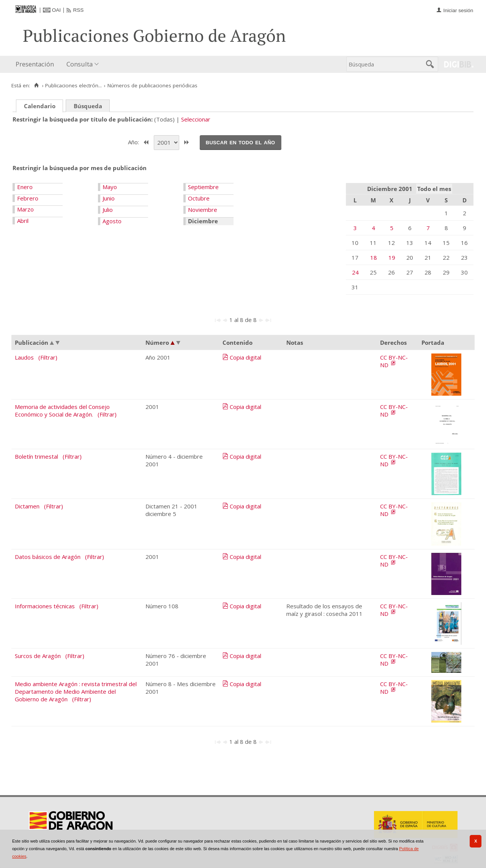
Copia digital (245, 357)
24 (355, 272)
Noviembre (203, 210)
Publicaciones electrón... (73, 85)
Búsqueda (88, 106)
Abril (23, 221)
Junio (109, 198)
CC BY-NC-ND (394, 361)
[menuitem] (36, 64)
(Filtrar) (48, 357)
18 (374, 257)
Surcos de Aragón (38, 656)
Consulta (80, 64)
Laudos (24, 357)
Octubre (199, 198)
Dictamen (27, 506)
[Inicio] (36, 85)
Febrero (28, 198)
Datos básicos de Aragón (48, 557)
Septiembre (203, 187)
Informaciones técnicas (45, 606)
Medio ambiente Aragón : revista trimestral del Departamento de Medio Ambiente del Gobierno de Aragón (76, 691)
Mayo (110, 187)
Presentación (35, 64)
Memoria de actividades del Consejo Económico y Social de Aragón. (62, 410)
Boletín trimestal (36, 456)
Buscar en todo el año (241, 142)
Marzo (25, 209)
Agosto (112, 221)
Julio (108, 210)
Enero (25, 187)
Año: (134, 142)
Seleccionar (196, 119)
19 (392, 257)
